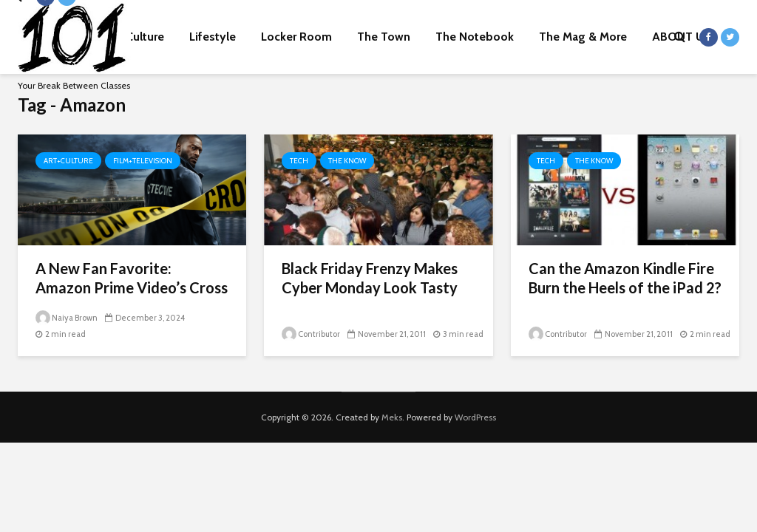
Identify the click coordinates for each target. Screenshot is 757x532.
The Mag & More (583, 37)
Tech (299, 161)
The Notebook (475, 37)
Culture (145, 37)
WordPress (475, 417)
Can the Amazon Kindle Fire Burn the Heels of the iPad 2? (625, 278)
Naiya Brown (67, 318)
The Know (347, 161)
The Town (384, 37)
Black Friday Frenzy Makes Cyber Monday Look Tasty (370, 278)
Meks (392, 417)
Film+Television (143, 161)
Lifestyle (213, 37)
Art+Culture (68, 161)
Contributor (311, 334)
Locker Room (296, 37)
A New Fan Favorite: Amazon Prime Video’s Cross (132, 278)
